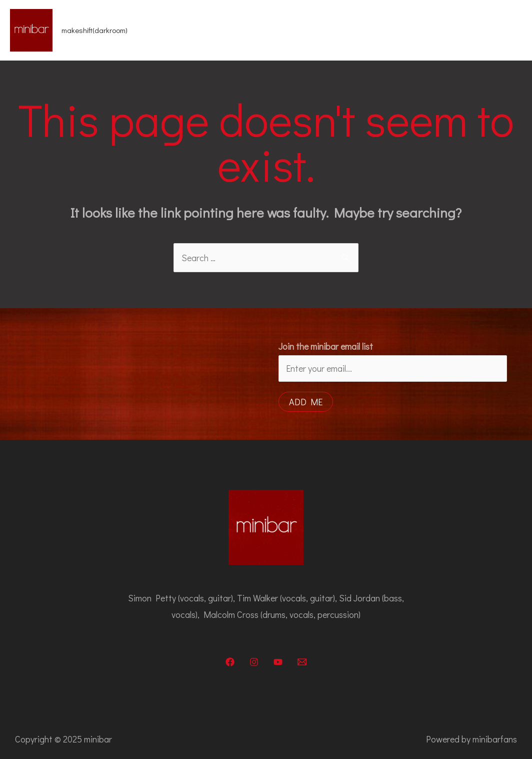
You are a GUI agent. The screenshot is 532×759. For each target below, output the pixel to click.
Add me (306, 402)
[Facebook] (230, 662)
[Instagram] (254, 662)
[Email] (302, 662)
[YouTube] (278, 662)
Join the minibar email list (326, 346)
